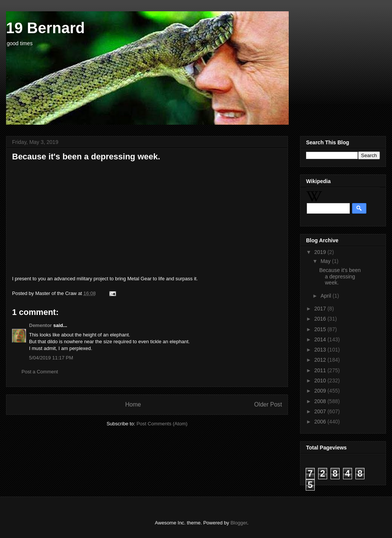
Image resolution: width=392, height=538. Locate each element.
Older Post (268, 404)
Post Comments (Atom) (162, 424)
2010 (321, 381)
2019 (321, 252)
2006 (321, 422)
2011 (321, 370)
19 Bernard (45, 28)
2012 (321, 360)
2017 (321, 309)
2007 (321, 411)
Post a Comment (40, 372)
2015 (321, 329)
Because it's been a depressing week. (340, 277)
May (326, 261)
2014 (321, 339)
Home (133, 404)
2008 (321, 401)
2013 (321, 350)
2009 (321, 391)
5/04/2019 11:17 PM (51, 358)
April (326, 296)
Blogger (239, 523)
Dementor (41, 325)
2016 (321, 319)
